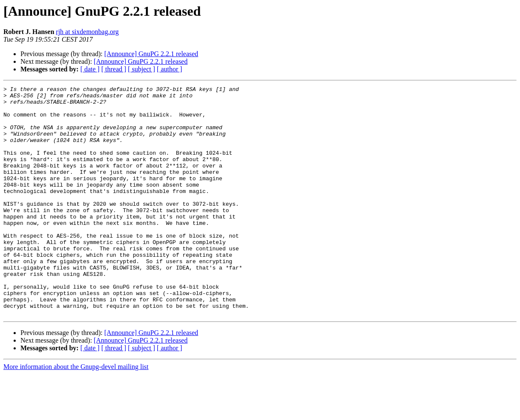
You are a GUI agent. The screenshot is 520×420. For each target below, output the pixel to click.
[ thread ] (114, 69)
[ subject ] (142, 69)
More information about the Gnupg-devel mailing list (76, 413)
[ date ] (90, 69)
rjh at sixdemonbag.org (88, 32)
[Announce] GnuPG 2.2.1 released (151, 54)
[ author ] (170, 69)
